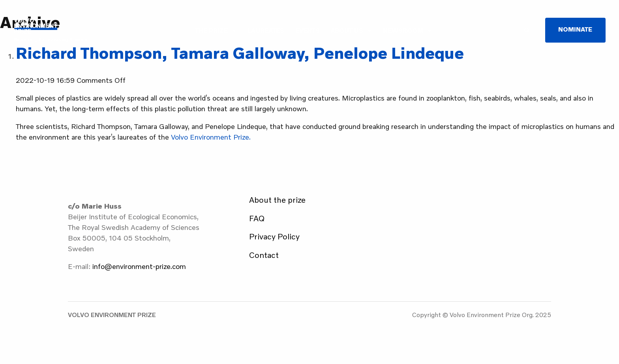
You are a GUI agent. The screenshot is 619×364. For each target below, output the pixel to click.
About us (347, 30)
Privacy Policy (274, 236)
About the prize (277, 200)
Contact (264, 255)
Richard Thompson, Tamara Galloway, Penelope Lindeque (240, 53)
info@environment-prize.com (139, 266)
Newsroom (403, 30)
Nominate (575, 29)
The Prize (211, 30)
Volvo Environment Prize (50, 30)
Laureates (266, 30)
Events (308, 30)
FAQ (257, 218)
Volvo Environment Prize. (211, 137)
